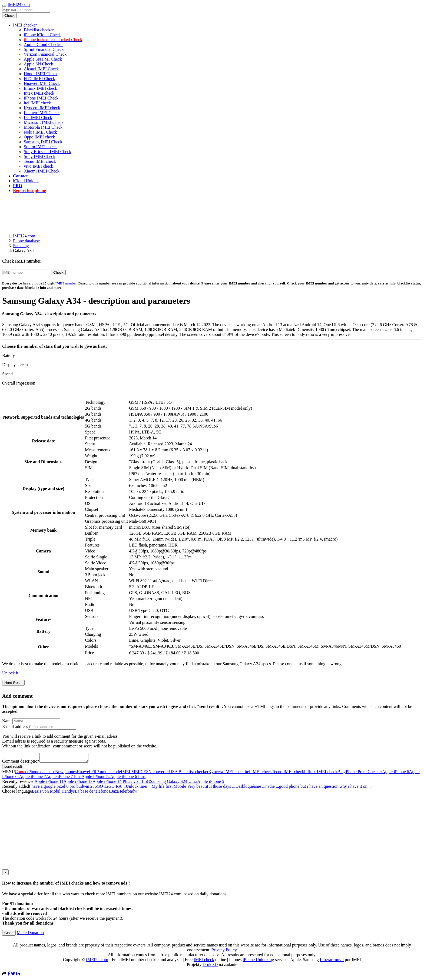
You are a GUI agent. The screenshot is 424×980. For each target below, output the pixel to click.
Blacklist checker (39, 30)
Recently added (16, 788)
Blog (342, 773)
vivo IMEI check (38, 166)
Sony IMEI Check (39, 156)
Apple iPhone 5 (211, 783)
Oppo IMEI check (39, 137)
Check (9, 16)
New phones (66, 773)
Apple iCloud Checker (43, 44)
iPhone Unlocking (258, 961)
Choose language (17, 793)
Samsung (21, 246)
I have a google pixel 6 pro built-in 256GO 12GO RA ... (77, 788)
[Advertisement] (212, 210)
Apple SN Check (38, 64)
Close (9, 934)
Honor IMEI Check (41, 74)
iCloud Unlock (26, 181)
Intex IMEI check (39, 93)
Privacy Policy (224, 951)
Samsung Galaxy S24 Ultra (174, 783)
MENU (9, 773)
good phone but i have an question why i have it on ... (325, 788)
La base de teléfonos (92, 793)
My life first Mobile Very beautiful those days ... (193, 788)
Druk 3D (210, 966)
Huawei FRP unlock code (99, 773)
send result (13, 768)
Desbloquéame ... (250, 788)
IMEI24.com (19, 4)
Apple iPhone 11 (49, 783)
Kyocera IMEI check (42, 108)
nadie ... (272, 788)
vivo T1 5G (140, 783)
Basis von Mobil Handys (53, 793)
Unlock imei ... (139, 788)
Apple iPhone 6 (396, 773)
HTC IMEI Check (39, 79)
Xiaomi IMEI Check (42, 171)
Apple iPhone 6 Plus (128, 778)
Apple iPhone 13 (78, 783)
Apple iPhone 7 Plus (64, 778)
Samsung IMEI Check (43, 142)
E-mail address (15, 726)
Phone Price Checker (364, 773)
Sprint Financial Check (44, 49)
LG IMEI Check (38, 117)
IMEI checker (25, 25)
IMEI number (66, 283)
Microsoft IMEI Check (44, 122)
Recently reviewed (18, 783)
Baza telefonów (124, 793)
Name (7, 721)
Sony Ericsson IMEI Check (48, 152)
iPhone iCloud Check (42, 35)
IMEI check (204, 961)
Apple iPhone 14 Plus (111, 783)
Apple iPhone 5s (96, 778)
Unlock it (10, 673)
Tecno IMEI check (40, 161)
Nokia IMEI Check (40, 132)
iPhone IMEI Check (41, 98)
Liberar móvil (332, 961)
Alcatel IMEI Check (41, 69)
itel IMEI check (37, 103)
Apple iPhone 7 (33, 778)
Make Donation (30, 934)
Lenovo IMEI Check (42, 113)
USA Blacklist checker (189, 773)
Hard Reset (13, 683)
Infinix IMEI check (41, 88)
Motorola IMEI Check (43, 127)
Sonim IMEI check (40, 147)
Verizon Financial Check (45, 54)
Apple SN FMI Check (43, 59)
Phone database (26, 241)
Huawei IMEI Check (42, 83)
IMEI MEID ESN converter (145, 773)
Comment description (21, 763)
